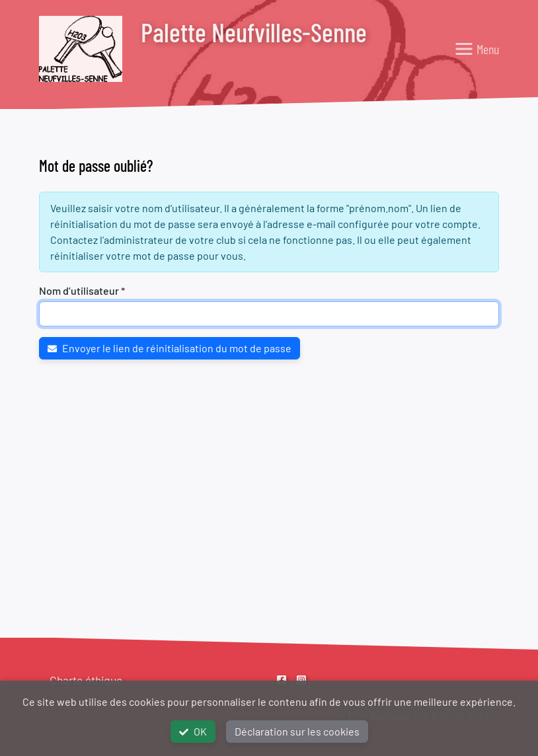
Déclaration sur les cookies (297, 731)
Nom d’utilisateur (79, 290)
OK (193, 731)
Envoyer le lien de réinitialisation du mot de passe (170, 348)
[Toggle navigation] (477, 49)
